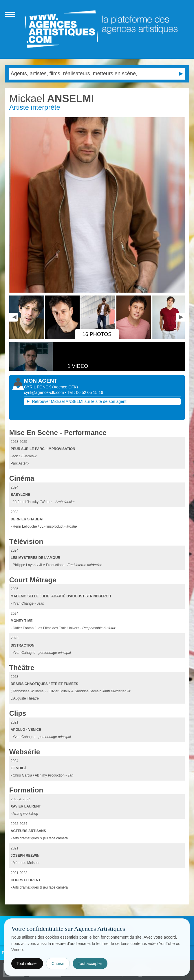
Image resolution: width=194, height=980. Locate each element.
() (65, 387)
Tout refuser (27, 964)
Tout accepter (90, 964)
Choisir (58, 964)
